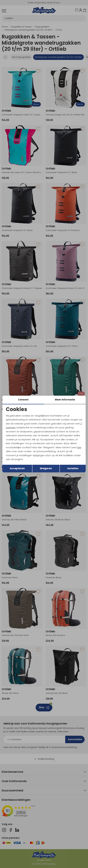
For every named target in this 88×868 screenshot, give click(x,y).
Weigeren (46, 468)
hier (79, 447)
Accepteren (17, 468)
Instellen (73, 468)
